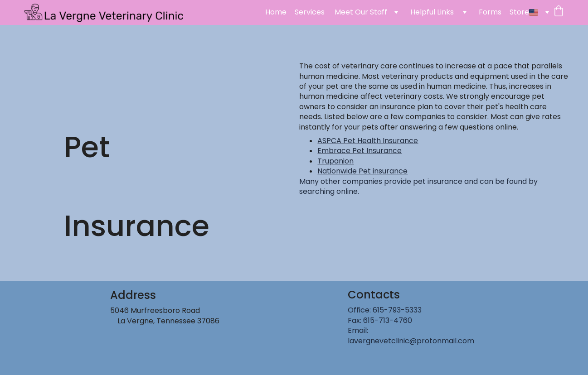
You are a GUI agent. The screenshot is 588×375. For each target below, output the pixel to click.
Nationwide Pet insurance (362, 171)
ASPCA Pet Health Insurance (368, 141)
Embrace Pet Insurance (360, 151)
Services (311, 12)
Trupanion (335, 161)
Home (276, 12)
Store (519, 12)
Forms (490, 12)
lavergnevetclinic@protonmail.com (411, 341)
